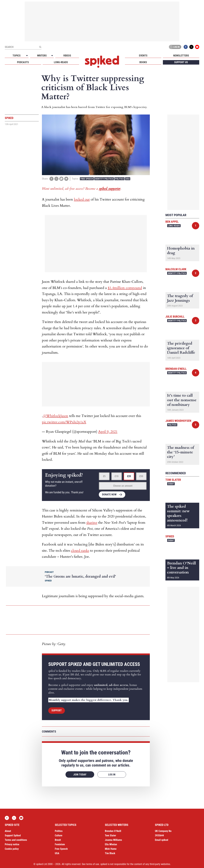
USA (128, 179)
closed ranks (80, 551)
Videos (67, 56)
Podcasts (23, 62)
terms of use (93, 864)
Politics (119, 179)
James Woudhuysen (178, 421)
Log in (175, 47)
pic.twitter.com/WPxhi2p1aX (64, 422)
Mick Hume (111, 849)
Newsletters (181, 56)
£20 (129, 476)
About (8, 831)
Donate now (109, 495)
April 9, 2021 (108, 432)
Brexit (58, 840)
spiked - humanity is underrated (102, 62)
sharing (92, 523)
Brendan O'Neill (176, 369)
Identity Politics (104, 179)
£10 (117, 476)
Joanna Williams (113, 840)
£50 (141, 476)
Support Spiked (13, 835)
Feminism (60, 844)
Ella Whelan (111, 844)
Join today (80, 775)
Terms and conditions (16, 840)
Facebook (186, 47)
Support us (181, 62)
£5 (104, 476)
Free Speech (87, 179)
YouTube (197, 47)
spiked (170, 536)
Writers (42, 56)
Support (57, 710)
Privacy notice (12, 844)
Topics (17, 56)
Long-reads (61, 62)
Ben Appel (172, 222)
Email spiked (162, 840)
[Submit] (40, 47)
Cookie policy (12, 849)
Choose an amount (123, 486)
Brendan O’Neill (113, 831)
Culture (59, 835)
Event (171, 484)
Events (143, 56)
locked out (82, 199)
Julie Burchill (175, 317)
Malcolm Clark (176, 269)
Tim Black (110, 853)
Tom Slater (173, 480)
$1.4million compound (125, 288)
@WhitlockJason (56, 416)
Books (143, 62)
